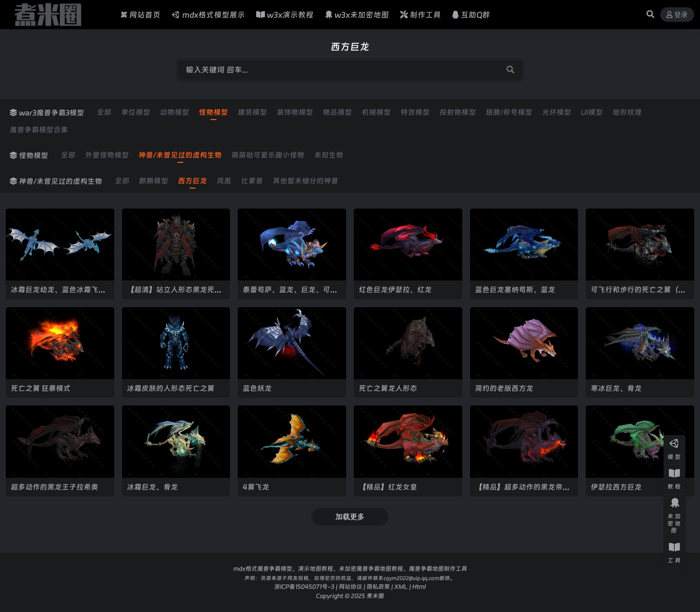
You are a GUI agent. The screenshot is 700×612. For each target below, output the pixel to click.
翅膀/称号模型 (509, 112)
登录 (677, 15)
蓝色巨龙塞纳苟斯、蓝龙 (515, 289)
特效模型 (415, 112)
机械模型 (376, 112)
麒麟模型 (154, 181)
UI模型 (592, 112)
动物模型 (175, 112)
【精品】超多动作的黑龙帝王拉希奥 (522, 491)
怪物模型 (213, 112)
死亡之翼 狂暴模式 (41, 388)
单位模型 (136, 112)
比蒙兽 (252, 181)
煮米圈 (375, 596)
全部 (104, 112)
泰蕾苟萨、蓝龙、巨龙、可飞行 (290, 294)
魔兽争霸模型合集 (39, 130)
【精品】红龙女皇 (388, 487)
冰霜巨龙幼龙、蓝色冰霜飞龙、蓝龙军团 (54, 294)
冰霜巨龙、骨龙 (152, 487)
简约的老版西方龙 (504, 388)
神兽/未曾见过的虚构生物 (180, 155)
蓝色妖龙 (257, 388)
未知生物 (329, 155)
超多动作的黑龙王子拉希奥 (54, 487)
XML (401, 586)
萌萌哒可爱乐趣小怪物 (268, 155)
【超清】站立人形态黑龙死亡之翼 (174, 294)
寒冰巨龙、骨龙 (616, 388)
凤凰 (224, 181)
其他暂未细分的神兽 (306, 181)
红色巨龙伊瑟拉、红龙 (395, 289)
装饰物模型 (295, 112)
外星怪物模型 (107, 155)
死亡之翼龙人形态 (388, 388)
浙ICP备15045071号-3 (304, 586)
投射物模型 (458, 112)
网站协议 (350, 586)
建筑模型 (252, 112)
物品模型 (337, 112)
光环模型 (557, 112)
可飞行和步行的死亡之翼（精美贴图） (638, 294)
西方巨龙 (192, 181)
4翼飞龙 (256, 487)
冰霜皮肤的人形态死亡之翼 (171, 388)
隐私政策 (378, 586)
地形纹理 (627, 112)
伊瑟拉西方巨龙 (616, 487)
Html (419, 586)
